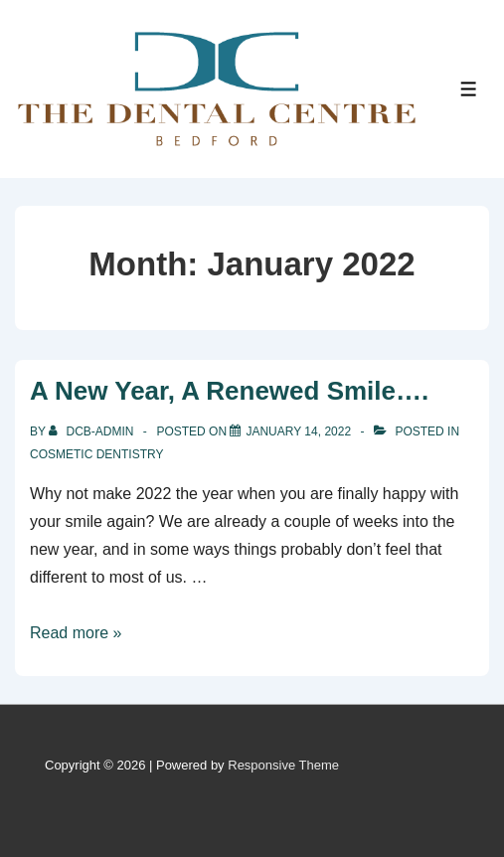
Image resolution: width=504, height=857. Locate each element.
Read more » (76, 633)
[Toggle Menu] (469, 89)
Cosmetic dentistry (96, 454)
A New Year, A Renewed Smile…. (229, 391)
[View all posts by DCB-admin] (93, 431)
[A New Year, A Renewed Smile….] (298, 431)
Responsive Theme (283, 765)
